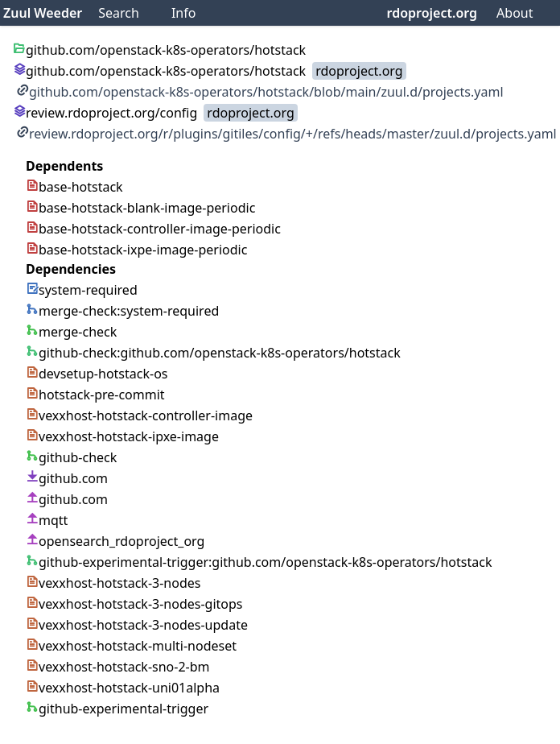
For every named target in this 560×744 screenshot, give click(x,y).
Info (184, 13)
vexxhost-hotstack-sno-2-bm (118, 667)
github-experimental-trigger (117, 709)
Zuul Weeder (43, 13)
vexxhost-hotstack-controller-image (139, 415)
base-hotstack (74, 187)
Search (119, 13)
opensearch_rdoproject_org (115, 541)
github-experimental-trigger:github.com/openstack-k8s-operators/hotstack (259, 562)
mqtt (47, 520)
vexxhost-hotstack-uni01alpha (123, 688)
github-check (71, 457)
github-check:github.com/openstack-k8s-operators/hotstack (213, 353)
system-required (82, 290)
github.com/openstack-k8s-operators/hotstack (159, 71)
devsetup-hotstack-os (97, 374)
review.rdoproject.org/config (105, 113)
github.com (67, 478)
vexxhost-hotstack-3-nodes (113, 583)
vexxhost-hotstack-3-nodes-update (137, 625)
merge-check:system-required (122, 311)
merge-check (71, 332)
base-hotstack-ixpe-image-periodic (136, 250)
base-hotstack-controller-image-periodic (153, 229)
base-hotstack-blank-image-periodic (140, 208)
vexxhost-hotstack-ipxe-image (122, 436)
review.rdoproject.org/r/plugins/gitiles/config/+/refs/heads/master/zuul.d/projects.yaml (286, 134)
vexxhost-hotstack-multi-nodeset (131, 646)
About (515, 13)
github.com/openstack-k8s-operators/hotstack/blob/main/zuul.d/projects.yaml (260, 92)
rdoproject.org (432, 13)
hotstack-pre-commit (95, 395)
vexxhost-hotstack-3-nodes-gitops (134, 604)
